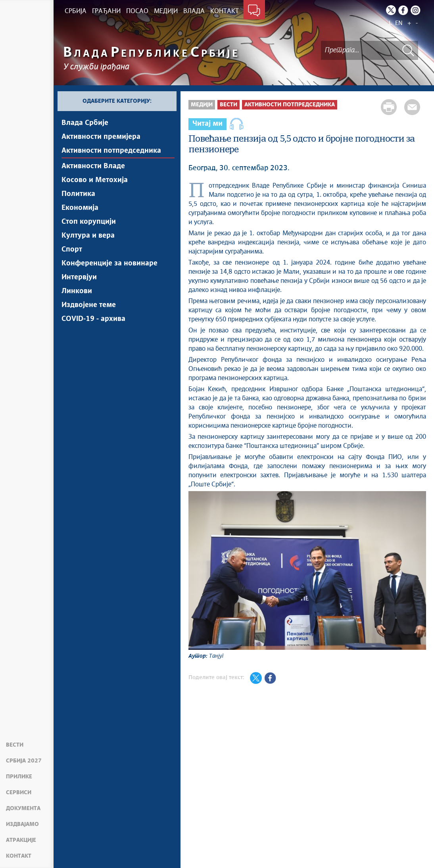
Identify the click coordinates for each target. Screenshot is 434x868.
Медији (202, 105)
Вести (15, 745)
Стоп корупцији (89, 222)
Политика (78, 194)
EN (399, 23)
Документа (23, 808)
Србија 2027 (24, 761)
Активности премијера (101, 137)
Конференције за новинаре (109, 263)
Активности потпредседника (111, 151)
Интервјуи (79, 277)
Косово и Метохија (95, 180)
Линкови (77, 291)
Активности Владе (93, 166)
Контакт (19, 856)
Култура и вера (88, 236)
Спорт (72, 250)
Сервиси (19, 793)
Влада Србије (85, 123)
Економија (80, 208)
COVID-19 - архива (93, 319)
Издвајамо (22, 824)
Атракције (21, 840)
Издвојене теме (89, 305)
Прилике (19, 777)
